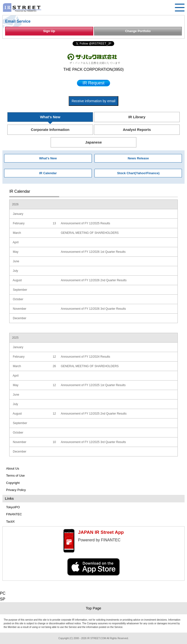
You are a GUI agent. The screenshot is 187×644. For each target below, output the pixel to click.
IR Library (137, 117)
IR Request (93, 83)
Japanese (93, 142)
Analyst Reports (137, 130)
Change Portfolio (138, 31)
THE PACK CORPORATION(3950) (93, 69)
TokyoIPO (13, 507)
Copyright (13, 483)
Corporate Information (50, 130)
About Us (13, 468)
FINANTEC (14, 514)
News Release (138, 158)
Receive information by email (93, 101)
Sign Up (49, 31)
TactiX (10, 522)
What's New (50, 117)
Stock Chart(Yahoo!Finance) (138, 173)
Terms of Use (15, 476)
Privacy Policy (16, 490)
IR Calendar (48, 173)
